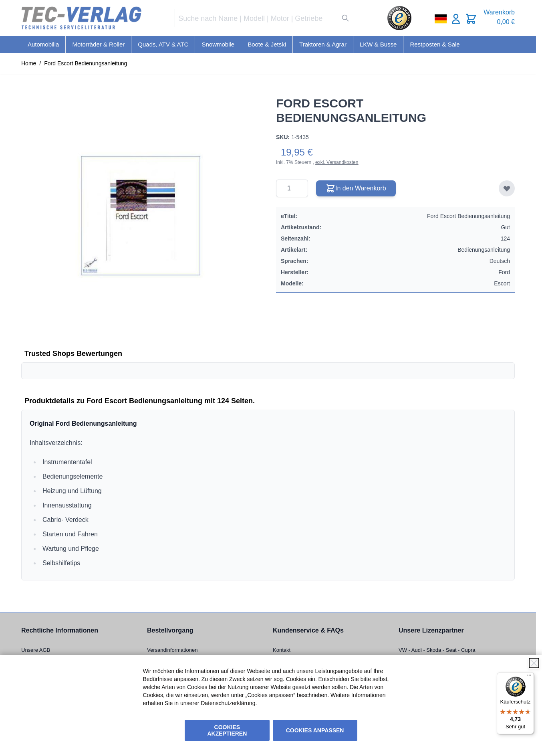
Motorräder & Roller (98, 44)
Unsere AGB (36, 650)
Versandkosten (342, 162)
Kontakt (282, 650)
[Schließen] (534, 663)
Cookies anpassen (315, 730)
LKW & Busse (378, 44)
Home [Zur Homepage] (29, 63)
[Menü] (529, 677)
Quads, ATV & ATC (163, 44)
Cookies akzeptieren (227, 730)
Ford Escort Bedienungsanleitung (86, 63)
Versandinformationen (172, 650)
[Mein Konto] (456, 19)
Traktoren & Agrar (323, 44)
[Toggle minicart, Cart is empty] (471, 19)
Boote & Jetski (267, 44)
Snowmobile (218, 44)
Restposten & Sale (435, 44)
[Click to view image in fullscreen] (141, 216)
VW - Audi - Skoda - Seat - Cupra (437, 650)
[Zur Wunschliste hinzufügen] (507, 188)
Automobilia (43, 44)
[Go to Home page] (81, 18)
